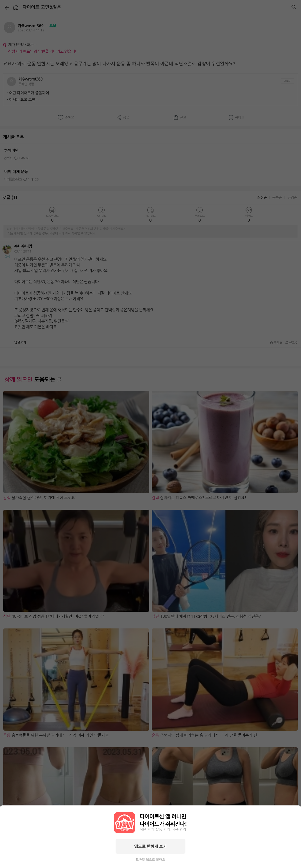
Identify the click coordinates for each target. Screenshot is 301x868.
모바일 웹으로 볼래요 (150, 860)
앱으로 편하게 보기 (150, 846)
